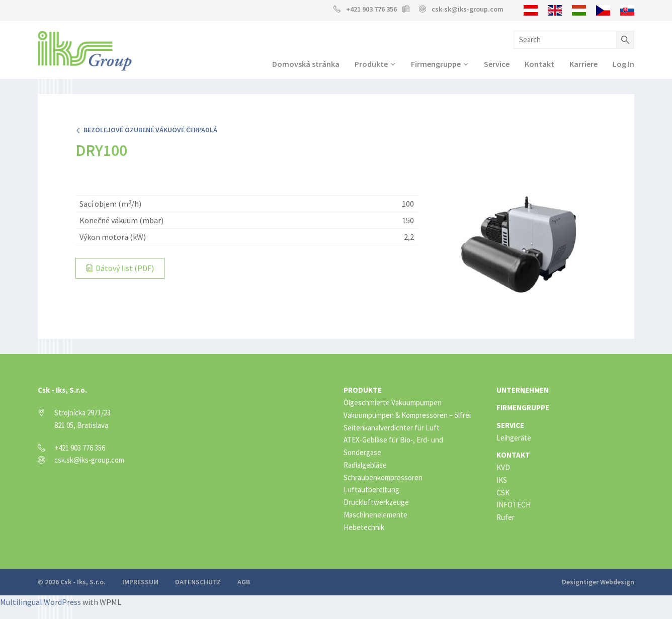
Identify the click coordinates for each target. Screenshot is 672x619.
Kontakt (539, 64)
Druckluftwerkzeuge (376, 502)
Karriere (583, 64)
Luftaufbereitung (371, 490)
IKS (502, 480)
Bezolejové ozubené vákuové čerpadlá (146, 130)
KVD (503, 467)
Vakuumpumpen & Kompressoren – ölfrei (407, 415)
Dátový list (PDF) (120, 268)
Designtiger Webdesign (598, 582)
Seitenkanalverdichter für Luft (392, 428)
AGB (244, 582)
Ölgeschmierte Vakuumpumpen (393, 403)
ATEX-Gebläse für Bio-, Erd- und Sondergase (393, 446)
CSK (503, 493)
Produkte (371, 64)
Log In (623, 64)
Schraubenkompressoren (383, 477)
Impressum (140, 582)
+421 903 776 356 (371, 9)
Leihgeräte (514, 438)
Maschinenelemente (375, 515)
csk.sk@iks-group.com (468, 9)
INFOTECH (514, 505)
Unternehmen (523, 390)
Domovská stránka (306, 64)
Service (497, 64)
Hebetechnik (364, 527)
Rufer (506, 517)
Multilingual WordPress (40, 602)
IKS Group (85, 51)
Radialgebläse (365, 465)
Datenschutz (198, 582)
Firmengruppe (436, 64)
